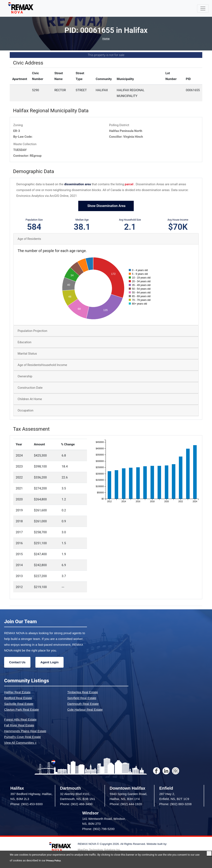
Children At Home (30, 399)
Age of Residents (29, 239)
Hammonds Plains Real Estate (25, 731)
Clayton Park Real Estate (22, 710)
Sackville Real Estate (19, 704)
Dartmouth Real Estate (83, 704)
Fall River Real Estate (19, 725)
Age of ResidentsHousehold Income (42, 365)
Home (106, 39)
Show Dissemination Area (106, 206)
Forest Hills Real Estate (20, 719)
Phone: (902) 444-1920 (126, 804)
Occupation (25, 410)
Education (25, 342)
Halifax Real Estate (17, 692)
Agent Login (49, 662)
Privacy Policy (55, 860)
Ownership (25, 376)
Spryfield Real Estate (82, 698)
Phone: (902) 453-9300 (26, 804)
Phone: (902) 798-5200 (98, 829)
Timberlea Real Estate (83, 692)
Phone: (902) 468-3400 (76, 804)
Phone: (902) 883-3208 (175, 804)
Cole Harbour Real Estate (85, 710)
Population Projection (32, 331)
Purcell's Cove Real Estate (22, 737)
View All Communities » (20, 743)
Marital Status (27, 354)
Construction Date (30, 388)
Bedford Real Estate (18, 698)
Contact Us (17, 662)
